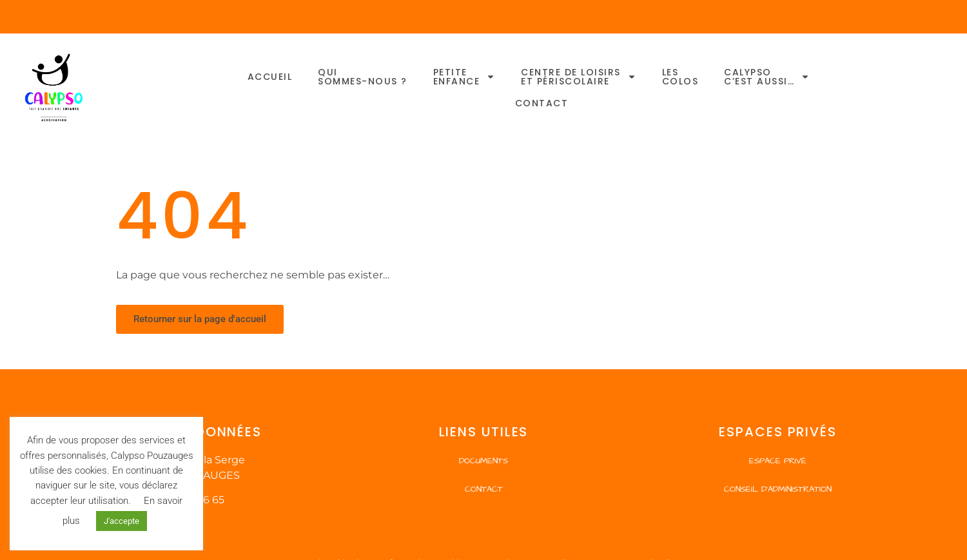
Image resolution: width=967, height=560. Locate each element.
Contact (542, 103)
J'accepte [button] (122, 521)
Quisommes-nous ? (363, 77)
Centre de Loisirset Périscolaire (579, 77)
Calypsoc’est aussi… (767, 77)
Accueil (270, 77)
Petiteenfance (464, 77)
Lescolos (680, 77)
